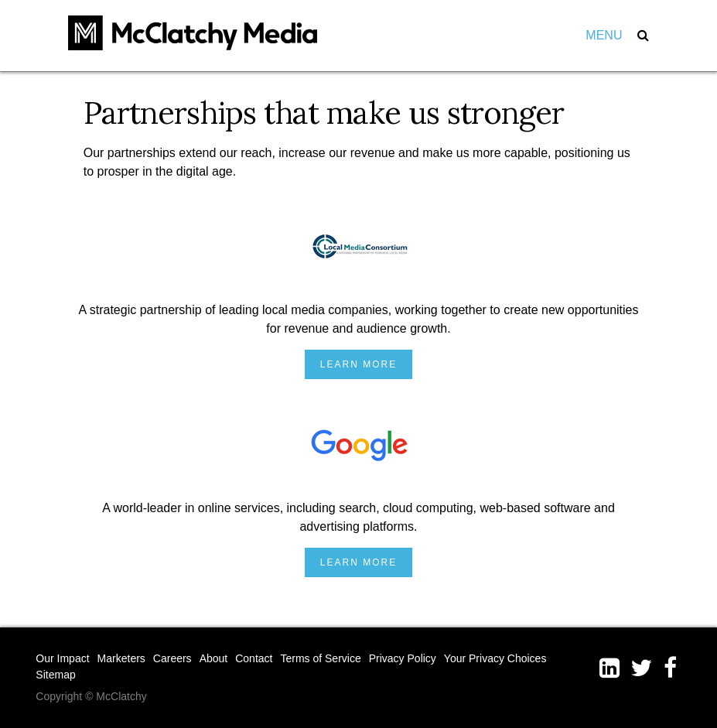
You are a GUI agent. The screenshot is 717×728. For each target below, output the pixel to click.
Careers (172, 658)
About (214, 658)
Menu (604, 35)
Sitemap (55, 675)
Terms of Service (320, 658)
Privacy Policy (403, 658)
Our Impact (62, 658)
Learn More (358, 364)
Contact (254, 658)
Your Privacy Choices (495, 658)
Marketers (121, 658)
